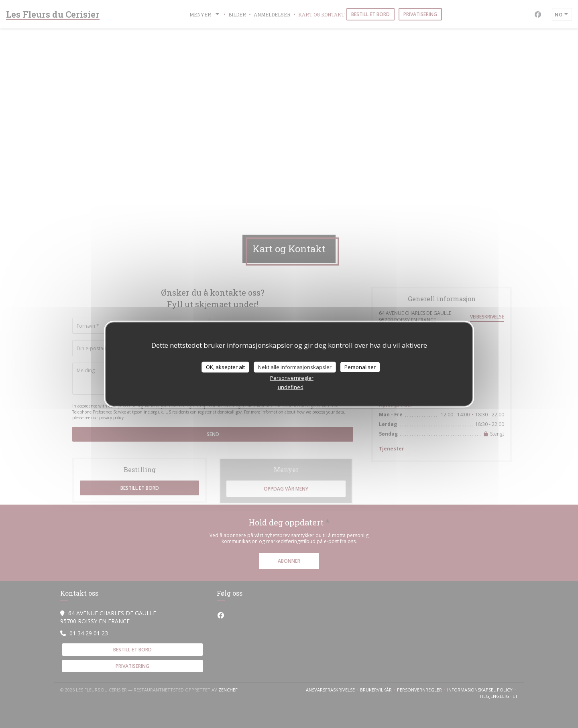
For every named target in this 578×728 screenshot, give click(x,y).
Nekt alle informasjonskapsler (295, 367)
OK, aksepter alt (225, 367)
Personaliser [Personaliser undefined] (360, 367)
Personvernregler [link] (292, 378)
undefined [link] (291, 387)
